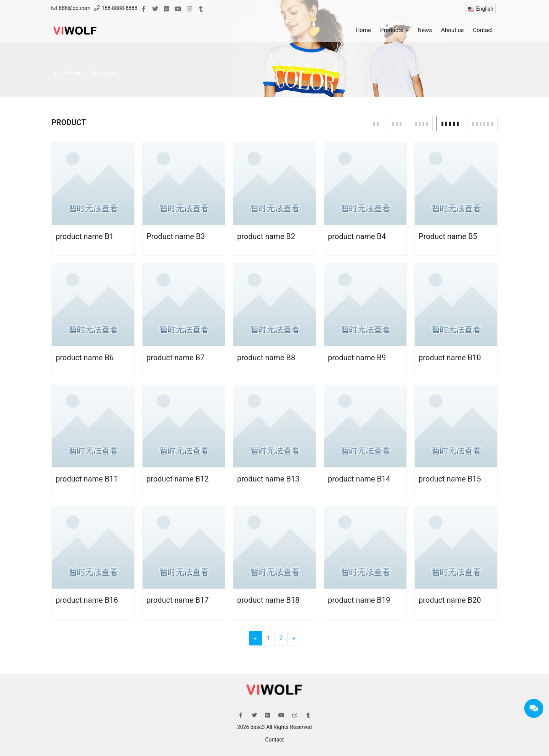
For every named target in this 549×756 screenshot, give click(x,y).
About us (453, 30)
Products (394, 30)
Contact (483, 30)
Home (363, 30)
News (425, 30)
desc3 (258, 727)
